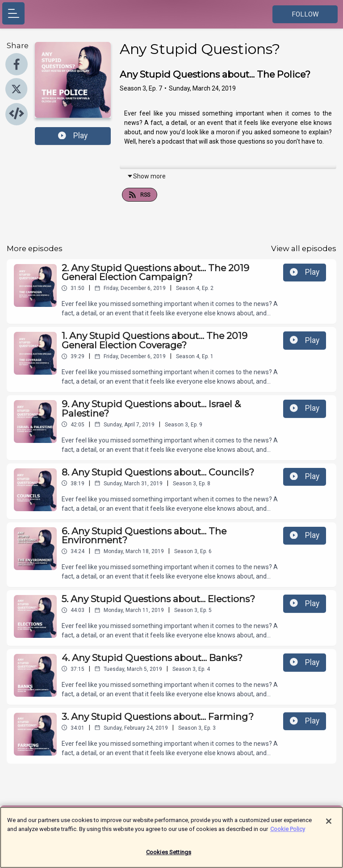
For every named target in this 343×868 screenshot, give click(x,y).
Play (73, 136)
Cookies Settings (169, 857)
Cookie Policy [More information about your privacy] (288, 833)
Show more (146, 176)
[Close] (329, 826)
